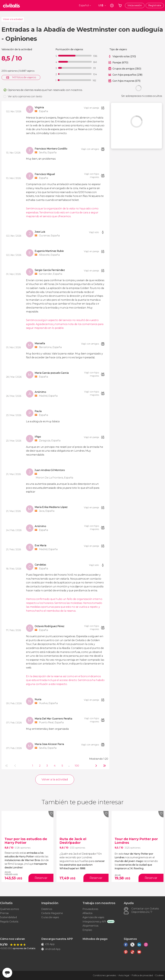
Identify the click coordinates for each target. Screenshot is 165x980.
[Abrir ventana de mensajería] (7, 973)
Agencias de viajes (93, 917)
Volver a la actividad (13, 19)
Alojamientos (90, 926)
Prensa (4, 913)
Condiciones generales (104, 975)
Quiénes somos (9, 909)
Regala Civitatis (9, 922)
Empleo (87, 930)
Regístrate (155, 5)
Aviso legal (124, 975)
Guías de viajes (50, 917)
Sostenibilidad (8, 917)
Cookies (159, 975)
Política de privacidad (142, 975)
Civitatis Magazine (52, 913)
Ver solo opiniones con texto (25, 96)
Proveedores (90, 909)
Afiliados (87, 913)
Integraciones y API (94, 922)
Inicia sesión (135, 5)
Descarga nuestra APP (57, 939)
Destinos (47, 909)
